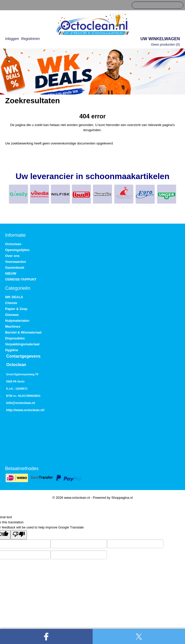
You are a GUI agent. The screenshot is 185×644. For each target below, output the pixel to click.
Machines (13, 326)
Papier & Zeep (16, 309)
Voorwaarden (16, 262)
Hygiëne (12, 350)
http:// (11, 410)
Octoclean (13, 244)
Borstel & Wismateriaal (23, 332)
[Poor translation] (19, 535)
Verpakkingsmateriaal (22, 344)
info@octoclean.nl (21, 403)
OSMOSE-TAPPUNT (21, 279)
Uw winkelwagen (160, 39)
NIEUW (11, 273)
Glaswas (12, 315)
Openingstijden (17, 250)
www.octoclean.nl (29, 410)
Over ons (12, 256)
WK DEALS (14, 297)
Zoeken (178, 5)
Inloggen (12, 39)
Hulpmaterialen (17, 321)
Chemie (11, 303)
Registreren (30, 39)
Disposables (15, 338)
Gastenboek (15, 268)
